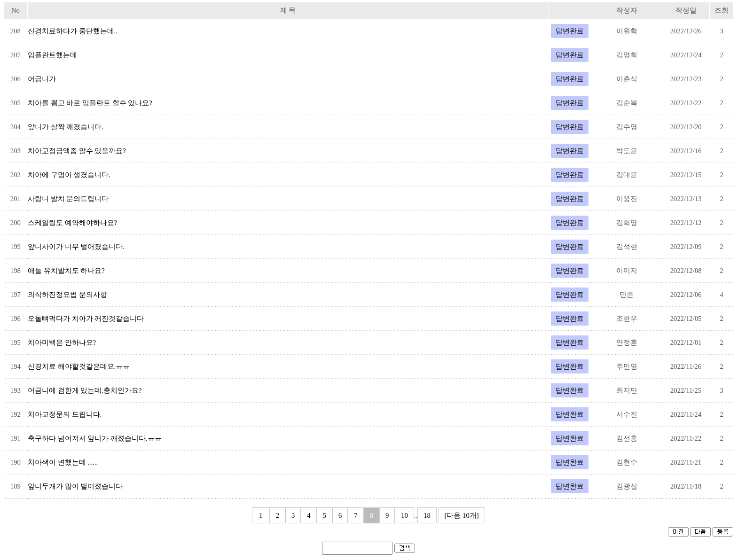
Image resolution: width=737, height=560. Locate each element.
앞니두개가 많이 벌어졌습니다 (75, 486)
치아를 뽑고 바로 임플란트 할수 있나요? (90, 103)
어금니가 (42, 79)
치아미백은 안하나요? (62, 342)
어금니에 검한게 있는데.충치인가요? (85, 390)
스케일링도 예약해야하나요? (72, 223)
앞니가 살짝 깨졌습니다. (66, 127)
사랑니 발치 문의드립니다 (68, 199)
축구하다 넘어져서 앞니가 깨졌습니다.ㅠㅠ (95, 438)
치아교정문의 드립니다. (65, 414)
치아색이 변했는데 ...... (63, 462)
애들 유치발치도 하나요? (66, 271)
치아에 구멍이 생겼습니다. (69, 175)
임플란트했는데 (52, 55)
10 (404, 515)
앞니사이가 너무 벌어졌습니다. (76, 247)
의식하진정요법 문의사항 (67, 295)
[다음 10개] (462, 515)
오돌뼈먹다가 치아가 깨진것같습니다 (86, 319)
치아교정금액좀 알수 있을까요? (77, 151)
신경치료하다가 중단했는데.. (73, 31)
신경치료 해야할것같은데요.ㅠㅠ (79, 366)
